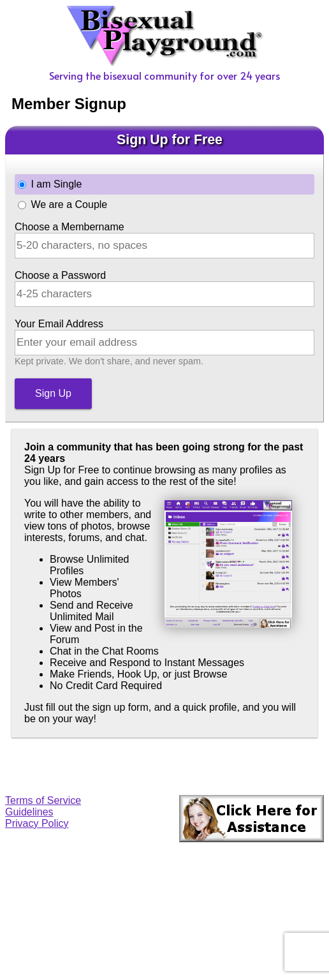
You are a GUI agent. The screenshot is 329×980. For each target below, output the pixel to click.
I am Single (56, 184)
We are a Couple (69, 204)
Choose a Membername (69, 227)
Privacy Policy (37, 823)
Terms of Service (43, 800)
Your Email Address (59, 324)
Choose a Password (60, 275)
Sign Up (53, 393)
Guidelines (29, 812)
